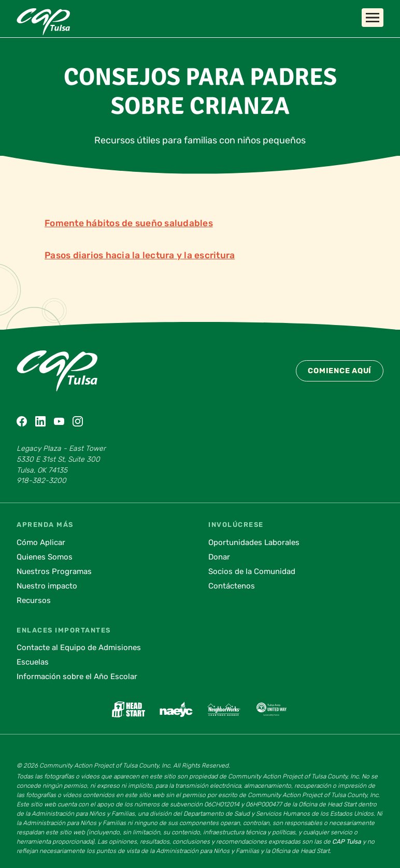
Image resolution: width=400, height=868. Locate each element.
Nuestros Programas (54, 571)
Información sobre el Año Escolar (77, 676)
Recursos (34, 600)
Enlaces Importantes (64, 630)
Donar (219, 557)
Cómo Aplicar (41, 542)
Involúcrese (236, 525)
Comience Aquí (340, 371)
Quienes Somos (45, 557)
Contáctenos (232, 586)
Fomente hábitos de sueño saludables (129, 223)
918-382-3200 (41, 481)
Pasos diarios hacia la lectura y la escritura (140, 255)
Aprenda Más (45, 525)
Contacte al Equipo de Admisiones (79, 648)
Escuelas (33, 662)
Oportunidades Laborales (254, 542)
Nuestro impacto (47, 586)
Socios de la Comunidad (252, 571)
